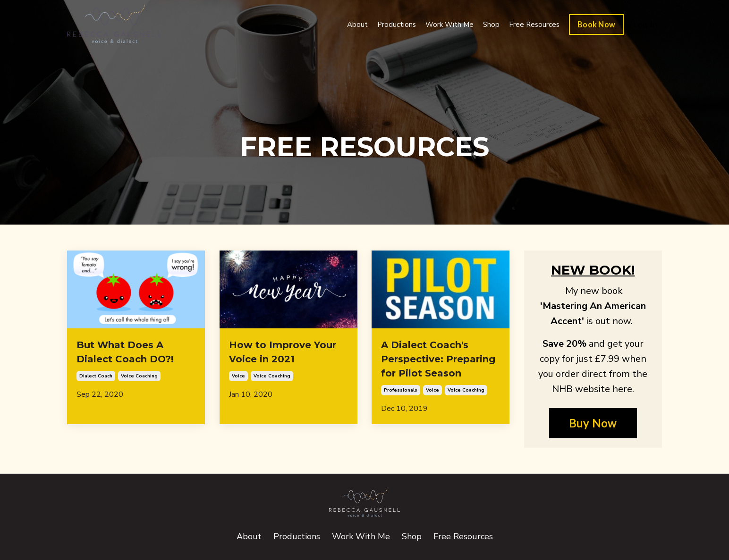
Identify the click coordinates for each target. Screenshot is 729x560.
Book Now (596, 24)
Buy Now (593, 423)
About (357, 25)
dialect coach (96, 376)
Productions (397, 25)
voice (238, 376)
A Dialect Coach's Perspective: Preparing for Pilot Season (438, 359)
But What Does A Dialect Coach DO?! (125, 352)
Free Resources (534, 25)
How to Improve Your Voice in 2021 (283, 352)
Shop (491, 25)
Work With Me (449, 25)
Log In (645, 25)
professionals (401, 390)
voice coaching (139, 376)
